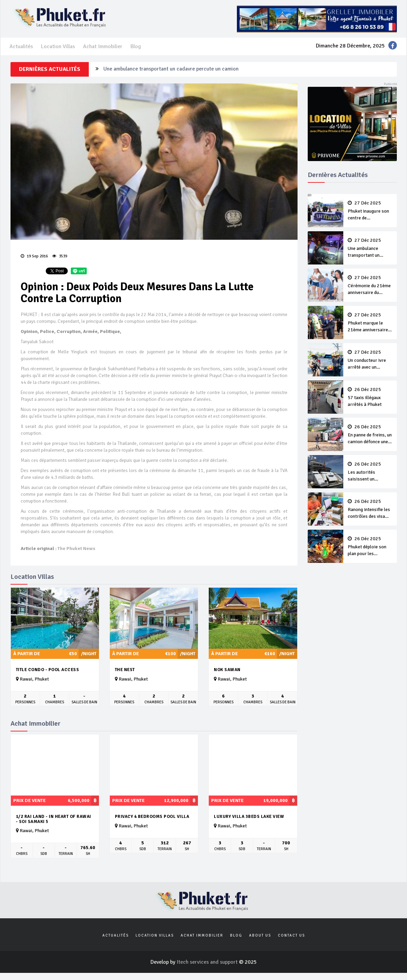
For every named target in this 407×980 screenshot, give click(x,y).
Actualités (21, 46)
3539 (60, 256)
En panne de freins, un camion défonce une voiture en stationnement (370, 435)
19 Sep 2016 (34, 256)
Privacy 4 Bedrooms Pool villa (152, 817)
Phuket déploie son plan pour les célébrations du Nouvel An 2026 (370, 547)
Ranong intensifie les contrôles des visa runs (370, 509)
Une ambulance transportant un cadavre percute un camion (171, 69)
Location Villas (58, 46)
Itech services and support (208, 962)
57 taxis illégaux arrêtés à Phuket (370, 397)
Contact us (291, 935)
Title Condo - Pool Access (48, 670)
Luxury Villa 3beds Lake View (249, 817)
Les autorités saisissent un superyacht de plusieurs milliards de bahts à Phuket (370, 472)
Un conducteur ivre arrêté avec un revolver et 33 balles (370, 360)
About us (260, 935)
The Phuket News (76, 548)
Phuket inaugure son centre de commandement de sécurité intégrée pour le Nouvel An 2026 (370, 211)
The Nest (125, 670)
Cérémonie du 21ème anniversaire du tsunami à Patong (370, 286)
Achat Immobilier (103, 46)
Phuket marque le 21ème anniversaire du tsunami (370, 323)
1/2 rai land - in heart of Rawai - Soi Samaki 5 (54, 819)
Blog (136, 46)
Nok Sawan (227, 670)
